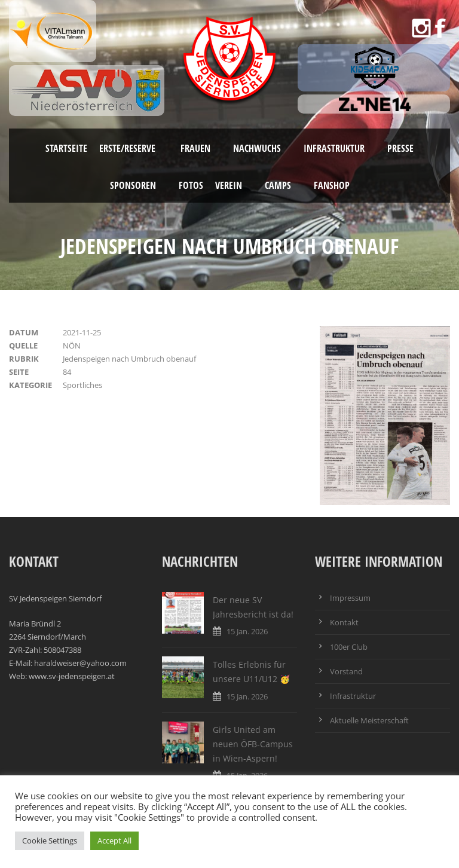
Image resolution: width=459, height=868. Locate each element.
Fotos (191, 185)
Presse (400, 148)
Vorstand (346, 671)
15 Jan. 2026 (247, 631)
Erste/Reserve (128, 148)
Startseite (66, 148)
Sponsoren (133, 185)
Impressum (350, 598)
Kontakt (344, 622)
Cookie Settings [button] (50, 841)
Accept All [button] (114, 841)
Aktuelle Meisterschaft (369, 720)
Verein (229, 185)
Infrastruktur (334, 148)
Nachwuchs (257, 148)
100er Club (349, 647)
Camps (278, 185)
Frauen (195, 148)
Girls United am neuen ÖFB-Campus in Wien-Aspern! (253, 744)
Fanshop (332, 185)
